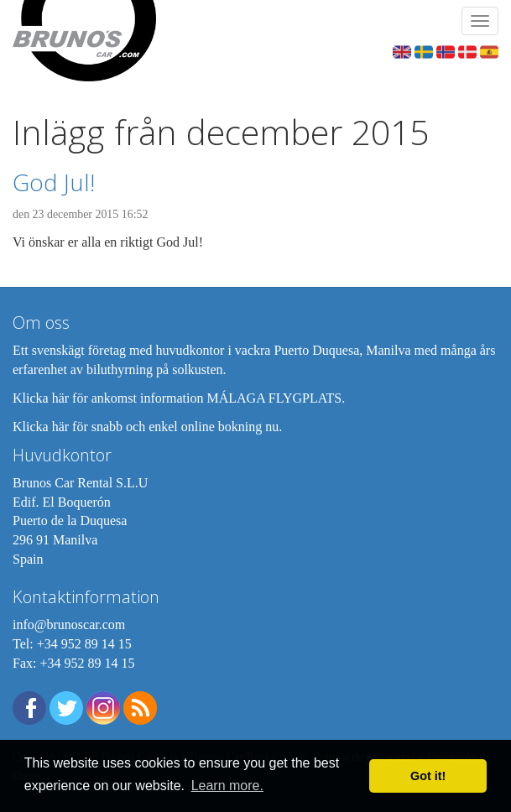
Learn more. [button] (227, 786)
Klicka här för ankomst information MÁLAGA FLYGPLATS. (179, 398)
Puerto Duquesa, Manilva (342, 350)
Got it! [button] (428, 776)
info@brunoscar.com (69, 625)
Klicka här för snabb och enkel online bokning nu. (147, 427)
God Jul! (54, 182)
